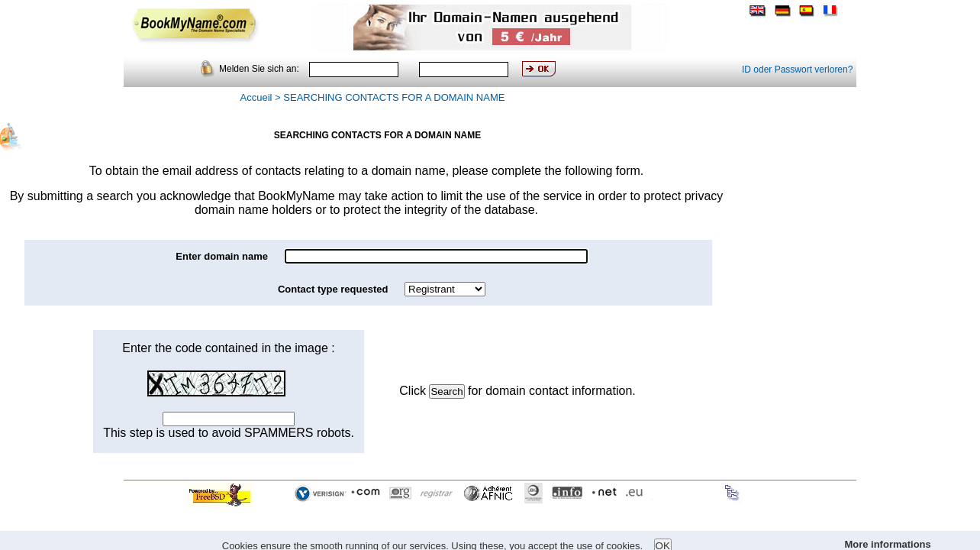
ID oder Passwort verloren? (797, 70)
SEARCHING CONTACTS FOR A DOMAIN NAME (394, 97)
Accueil (256, 97)
